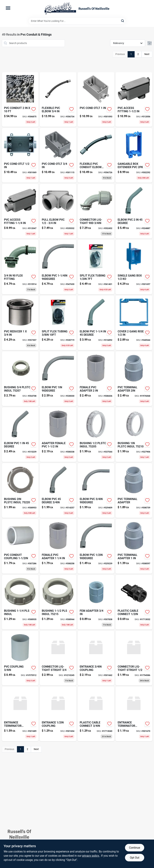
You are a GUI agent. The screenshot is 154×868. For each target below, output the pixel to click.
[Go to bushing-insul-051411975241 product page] (20, 602)
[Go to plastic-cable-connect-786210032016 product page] (134, 602)
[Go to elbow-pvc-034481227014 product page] (96, 490)
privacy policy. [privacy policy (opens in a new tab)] (91, 856)
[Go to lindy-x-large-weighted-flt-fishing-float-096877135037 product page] (58, 490)
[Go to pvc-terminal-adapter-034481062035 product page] (134, 546)
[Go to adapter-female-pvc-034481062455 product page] (58, 435)
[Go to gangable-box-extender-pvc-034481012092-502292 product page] (134, 155)
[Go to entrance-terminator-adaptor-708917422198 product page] (20, 714)
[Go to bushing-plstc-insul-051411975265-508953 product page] (20, 490)
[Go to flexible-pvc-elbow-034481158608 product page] (58, 99)
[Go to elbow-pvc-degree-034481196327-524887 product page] (134, 211)
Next (147, 54)
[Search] (123, 21)
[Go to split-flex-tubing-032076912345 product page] (58, 323)
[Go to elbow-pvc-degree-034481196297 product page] (96, 323)
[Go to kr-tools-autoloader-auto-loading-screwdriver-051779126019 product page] (20, 435)
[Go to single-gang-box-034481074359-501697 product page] (134, 267)
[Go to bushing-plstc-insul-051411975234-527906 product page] (134, 435)
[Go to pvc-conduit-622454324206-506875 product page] (20, 99)
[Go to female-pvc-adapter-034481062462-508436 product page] (96, 379)
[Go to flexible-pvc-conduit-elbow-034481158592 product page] (96, 155)
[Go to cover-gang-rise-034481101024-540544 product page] (134, 323)
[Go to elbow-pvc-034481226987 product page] (96, 546)
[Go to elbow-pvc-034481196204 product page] (58, 267)
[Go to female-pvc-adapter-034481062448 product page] (58, 546)
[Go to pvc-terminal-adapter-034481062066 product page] (134, 379)
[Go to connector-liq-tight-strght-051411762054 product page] (134, 658)
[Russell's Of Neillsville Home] (60, 9)
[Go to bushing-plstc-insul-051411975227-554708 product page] (20, 379)
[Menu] (8, 8)
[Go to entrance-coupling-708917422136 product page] (96, 658)
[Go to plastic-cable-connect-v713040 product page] (96, 714)
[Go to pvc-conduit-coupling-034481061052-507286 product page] (20, 546)
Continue (135, 848)
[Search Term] (77, 21)
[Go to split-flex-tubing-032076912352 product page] (96, 267)
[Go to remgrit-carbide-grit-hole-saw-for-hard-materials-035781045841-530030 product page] (58, 379)
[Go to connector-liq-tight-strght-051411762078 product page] (58, 658)
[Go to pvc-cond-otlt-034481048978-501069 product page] (20, 155)
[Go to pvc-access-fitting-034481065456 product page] (134, 99)
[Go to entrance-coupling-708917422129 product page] (58, 714)
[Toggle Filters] (150, 43)
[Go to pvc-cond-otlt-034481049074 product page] (58, 155)
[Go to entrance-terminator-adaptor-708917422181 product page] (134, 714)
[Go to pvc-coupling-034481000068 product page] (20, 658)
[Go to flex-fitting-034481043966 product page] (20, 267)
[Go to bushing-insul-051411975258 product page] (58, 602)
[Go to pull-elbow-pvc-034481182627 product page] (58, 211)
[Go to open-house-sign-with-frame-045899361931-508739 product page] (134, 490)
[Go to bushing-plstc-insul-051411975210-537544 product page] (96, 435)
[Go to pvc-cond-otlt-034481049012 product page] (96, 99)
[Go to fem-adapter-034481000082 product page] (96, 602)
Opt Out (135, 858)
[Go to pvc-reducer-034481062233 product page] (20, 323)
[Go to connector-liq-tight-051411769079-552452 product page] (96, 211)
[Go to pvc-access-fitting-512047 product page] (20, 211)
